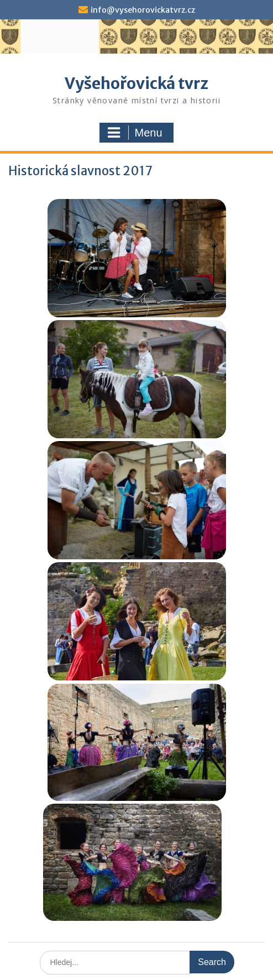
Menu (135, 133)
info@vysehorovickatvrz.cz (143, 10)
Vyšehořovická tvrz (136, 83)
